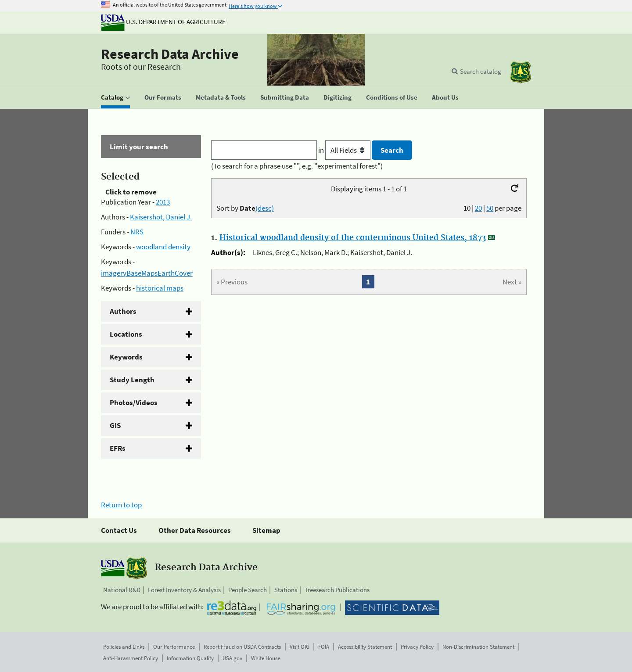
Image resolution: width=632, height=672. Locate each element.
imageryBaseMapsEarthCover (147, 273)
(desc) (265, 208)
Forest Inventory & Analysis (184, 590)
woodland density (163, 247)
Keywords (126, 357)
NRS (137, 232)
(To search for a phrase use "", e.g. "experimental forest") (297, 166)
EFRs (118, 448)
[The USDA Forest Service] (521, 72)
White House (266, 658)
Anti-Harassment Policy (131, 658)
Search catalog (481, 71)
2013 (163, 202)
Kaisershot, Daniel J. (161, 217)
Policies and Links (124, 647)
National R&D (122, 590)
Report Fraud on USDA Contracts (242, 647)
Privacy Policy (417, 647)
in (345, 150)
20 (478, 208)
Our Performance (174, 647)
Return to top (121, 505)
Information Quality (190, 658)
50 (490, 208)
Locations (126, 334)
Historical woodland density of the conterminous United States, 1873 (353, 238)
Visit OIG (300, 647)
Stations (286, 590)
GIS (115, 425)
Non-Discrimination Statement (478, 647)
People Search (248, 590)
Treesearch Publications (337, 590)
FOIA (324, 647)
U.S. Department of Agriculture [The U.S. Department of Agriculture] (163, 22)
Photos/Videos (134, 402)
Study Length (132, 380)
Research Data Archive (170, 54)
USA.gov (232, 658)
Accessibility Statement (365, 647)
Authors (123, 311)
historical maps (160, 288)
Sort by (245, 208)
